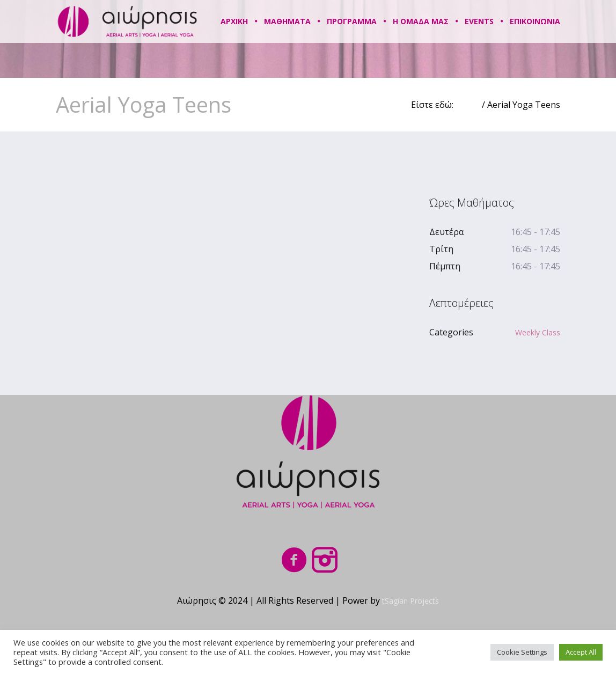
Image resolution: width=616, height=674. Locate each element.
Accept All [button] (581, 652)
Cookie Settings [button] (522, 652)
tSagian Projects (410, 601)
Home (468, 105)
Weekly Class (538, 332)
